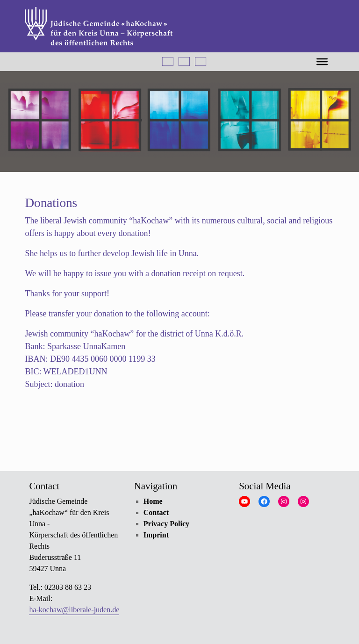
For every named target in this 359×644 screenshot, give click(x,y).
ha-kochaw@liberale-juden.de (74, 610)
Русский (201, 61)
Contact (156, 512)
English (184, 61)
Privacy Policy (166, 524)
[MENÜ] (322, 61)
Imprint (156, 535)
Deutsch (168, 61)
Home (153, 501)
